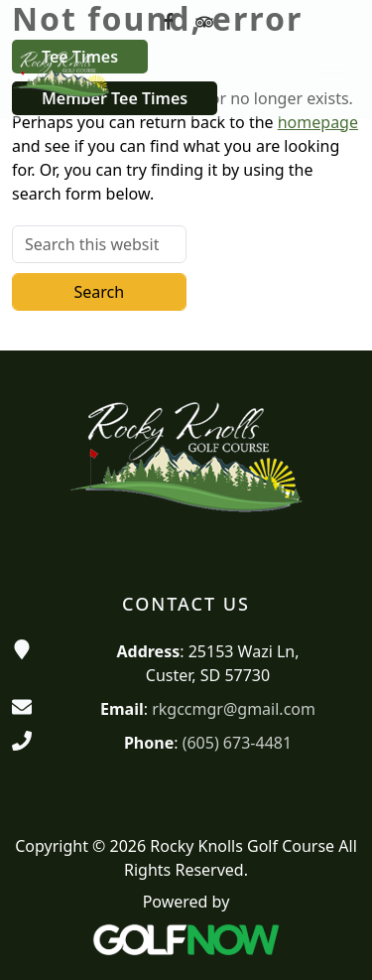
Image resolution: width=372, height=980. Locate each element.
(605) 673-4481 (237, 743)
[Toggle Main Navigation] (332, 71)
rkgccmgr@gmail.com (234, 709)
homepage (318, 122)
